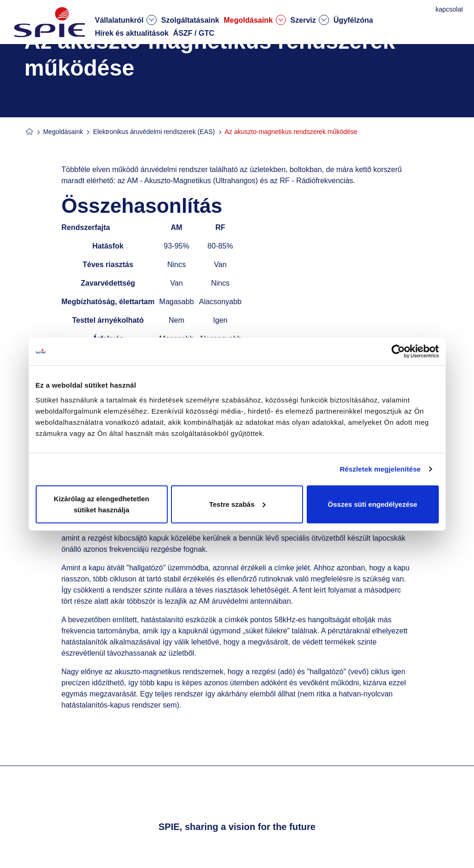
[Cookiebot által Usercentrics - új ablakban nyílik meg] (398, 351)
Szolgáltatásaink (190, 20)
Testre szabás (237, 504)
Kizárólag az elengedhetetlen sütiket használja (101, 504)
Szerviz (310, 20)
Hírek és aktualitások (132, 33)
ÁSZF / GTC (194, 33)
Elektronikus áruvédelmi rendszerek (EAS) (154, 132)
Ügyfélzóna (353, 20)
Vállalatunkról (126, 20)
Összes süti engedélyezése (372, 504)
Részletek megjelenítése (380, 469)
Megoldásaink (255, 20)
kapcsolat (450, 9)
